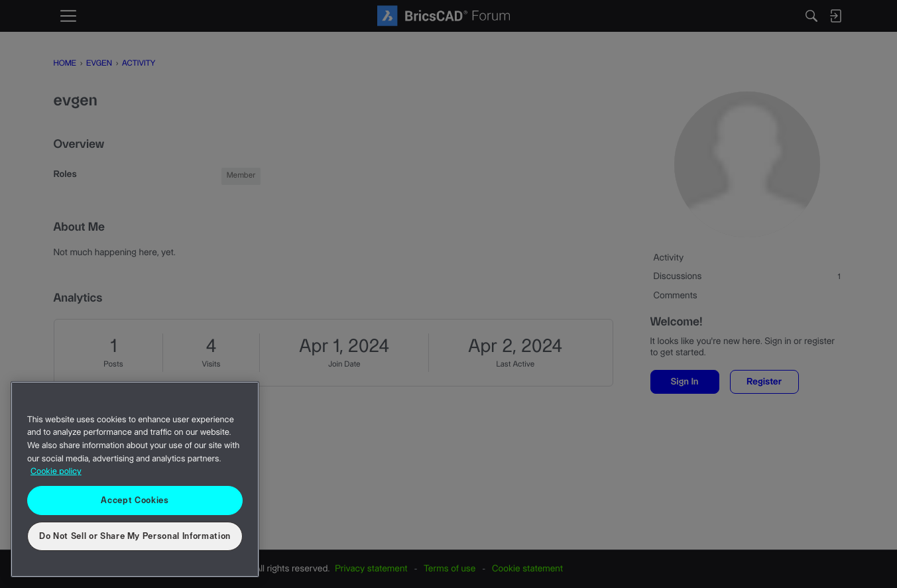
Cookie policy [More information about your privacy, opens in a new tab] (56, 472)
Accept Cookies (135, 500)
